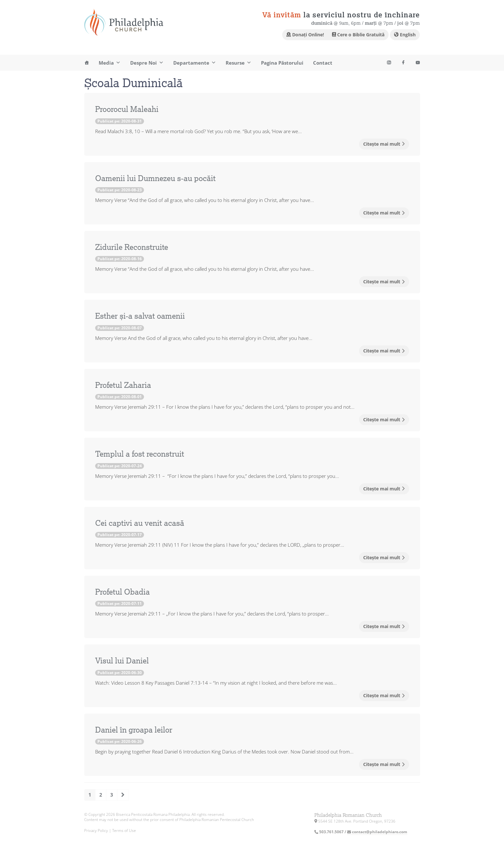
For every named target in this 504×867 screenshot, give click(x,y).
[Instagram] (418, 63)
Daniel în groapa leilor (134, 730)
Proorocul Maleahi (127, 110)
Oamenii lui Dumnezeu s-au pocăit (155, 179)
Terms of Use (124, 830)
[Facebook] (403, 63)
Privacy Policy (96, 830)
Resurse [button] (239, 63)
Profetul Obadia (122, 592)
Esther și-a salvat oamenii (140, 316)
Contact (323, 63)
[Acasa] (87, 63)
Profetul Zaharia (123, 385)
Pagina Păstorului (282, 63)
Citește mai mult (384, 144)
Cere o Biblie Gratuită (358, 35)
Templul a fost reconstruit (140, 454)
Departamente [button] (195, 63)
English (405, 35)
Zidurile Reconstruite (132, 247)
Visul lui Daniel (122, 661)
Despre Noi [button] (147, 63)
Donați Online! (305, 35)
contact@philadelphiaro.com (377, 832)
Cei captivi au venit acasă (140, 523)
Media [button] (110, 63)
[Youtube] (389, 63)
